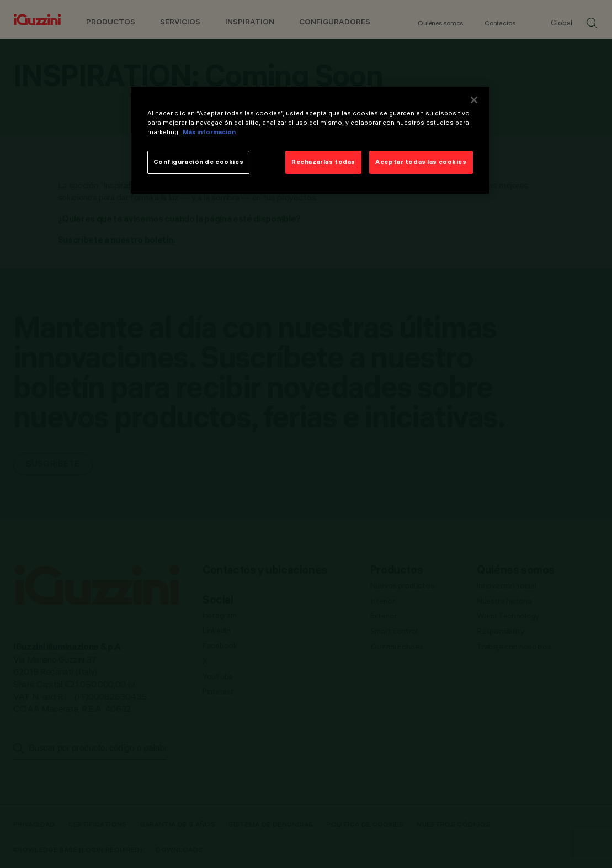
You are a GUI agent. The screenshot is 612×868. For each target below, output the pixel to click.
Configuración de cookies (199, 162)
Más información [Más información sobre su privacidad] (209, 132)
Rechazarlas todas (323, 162)
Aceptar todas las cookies (421, 162)
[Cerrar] (474, 100)
